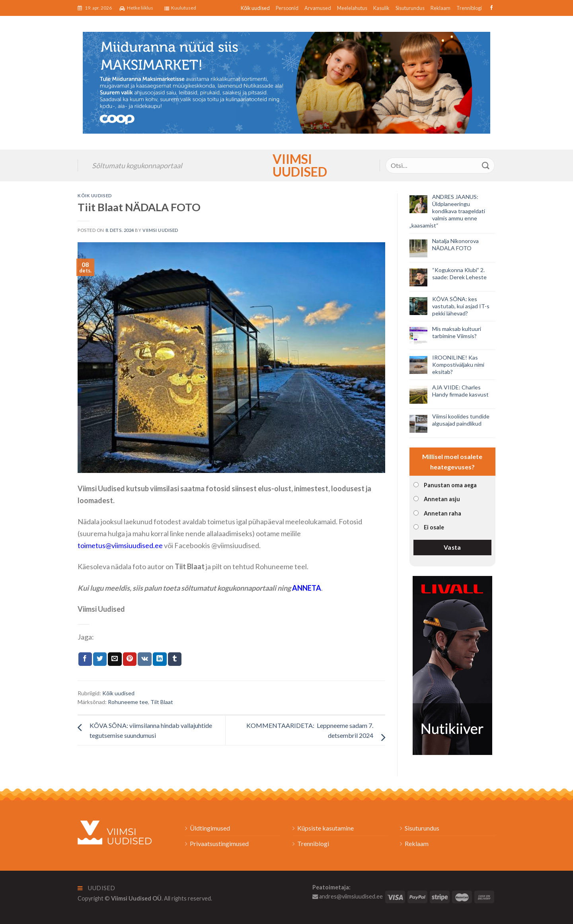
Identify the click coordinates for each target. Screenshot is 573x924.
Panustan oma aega (450, 485)
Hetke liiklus (136, 8)
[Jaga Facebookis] (85, 659)
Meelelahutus (352, 8)
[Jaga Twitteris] (100, 659)
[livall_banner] (452, 664)
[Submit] (486, 165)
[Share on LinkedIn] (160, 659)
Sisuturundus (410, 8)
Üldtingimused (210, 828)
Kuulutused (180, 8)
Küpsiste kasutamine (325, 828)
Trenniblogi (469, 8)
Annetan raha (442, 513)
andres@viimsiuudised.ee (348, 896)
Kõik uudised (255, 8)
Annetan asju (442, 499)
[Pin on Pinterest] (130, 659)
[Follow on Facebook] (490, 8)
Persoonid (287, 8)
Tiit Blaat (162, 702)
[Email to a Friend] (115, 659)
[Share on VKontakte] (145, 659)
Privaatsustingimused (219, 843)
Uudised (96, 888)
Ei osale (434, 527)
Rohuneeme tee (128, 702)
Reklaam (440, 8)
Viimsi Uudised (286, 165)
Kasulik (381, 8)
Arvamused (318, 8)
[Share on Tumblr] (175, 659)
